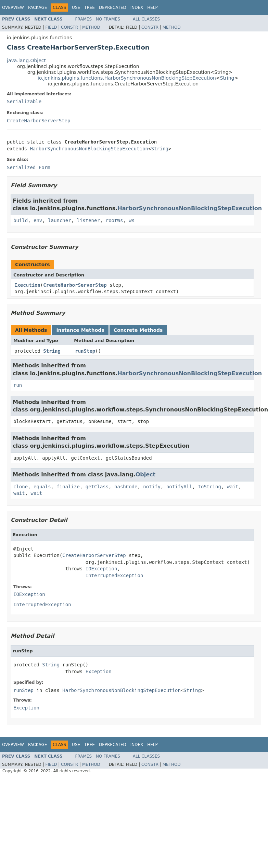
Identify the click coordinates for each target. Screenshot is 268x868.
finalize (68, 487)
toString (210, 487)
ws (132, 220)
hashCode (126, 487)
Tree (90, 8)
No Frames (108, 19)
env (38, 220)
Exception (99, 672)
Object (146, 474)
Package (37, 8)
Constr (69, 27)
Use (76, 8)
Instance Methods (80, 330)
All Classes (146, 19)
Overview (13, 8)
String (227, 78)
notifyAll (179, 487)
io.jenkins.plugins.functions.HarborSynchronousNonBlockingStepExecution (127, 78)
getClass (97, 487)
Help (152, 8)
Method (91, 27)
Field (51, 27)
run (18, 385)
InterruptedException (114, 575)
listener (88, 220)
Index (137, 8)
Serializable (24, 101)
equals (42, 487)
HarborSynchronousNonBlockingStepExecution (89, 149)
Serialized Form (28, 167)
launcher (59, 220)
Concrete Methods (138, 330)
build (21, 220)
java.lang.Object (26, 60)
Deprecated (113, 8)
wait (233, 487)
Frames (84, 19)
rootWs (114, 220)
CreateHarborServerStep (39, 121)
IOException (101, 569)
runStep (85, 351)
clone (21, 487)
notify (152, 487)
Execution (27, 285)
